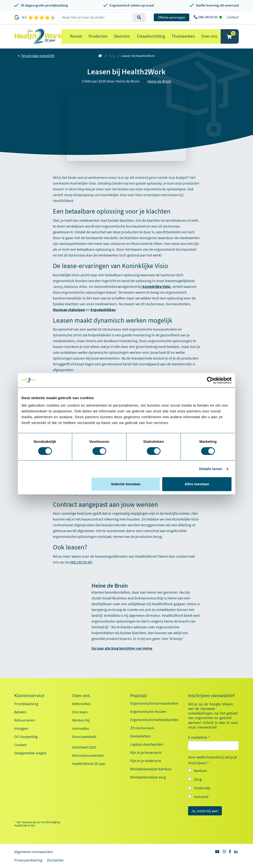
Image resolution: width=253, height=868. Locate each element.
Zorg (198, 779)
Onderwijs (202, 788)
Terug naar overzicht (36, 56)
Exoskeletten (141, 736)
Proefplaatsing (26, 704)
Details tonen (211, 469)
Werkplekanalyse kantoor (151, 769)
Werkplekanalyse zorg (148, 777)
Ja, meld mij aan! (205, 811)
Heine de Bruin (159, 81)
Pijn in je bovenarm (146, 752)
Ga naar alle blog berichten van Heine (122, 648)
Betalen (20, 712)
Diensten (122, 36)
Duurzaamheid (84, 736)
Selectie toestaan (126, 484)
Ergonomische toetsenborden (154, 720)
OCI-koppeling (26, 736)
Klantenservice (29, 695)
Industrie (201, 797)
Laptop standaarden (147, 744)
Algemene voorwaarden (34, 852)
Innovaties (81, 728)
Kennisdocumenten (88, 755)
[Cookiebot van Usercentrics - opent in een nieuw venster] (210, 380)
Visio (166, 286)
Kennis (76, 36)
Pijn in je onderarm (146, 761)
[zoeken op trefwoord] (95, 17)
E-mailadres (199, 737)
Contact (233, 17)
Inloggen (21, 728)
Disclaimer (55, 860)
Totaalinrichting (151, 36)
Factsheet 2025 (84, 747)
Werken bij (81, 720)
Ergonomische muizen (148, 711)
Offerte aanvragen (172, 17)
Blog (112, 56)
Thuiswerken (183, 36)
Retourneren (25, 720)
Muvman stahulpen (69, 310)
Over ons (209, 36)
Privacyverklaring (28, 860)
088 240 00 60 (208, 17)
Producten (98, 36)
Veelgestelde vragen (30, 753)
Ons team (80, 712)
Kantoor (200, 771)
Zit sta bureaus (142, 728)
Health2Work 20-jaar (89, 764)
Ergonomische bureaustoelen (154, 703)
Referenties (81, 704)
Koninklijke (152, 286)
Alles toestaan (197, 484)
